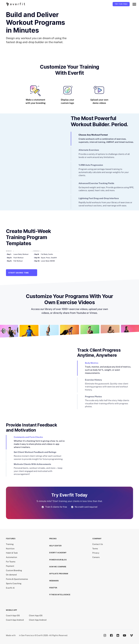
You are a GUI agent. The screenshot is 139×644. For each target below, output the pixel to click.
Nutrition (10, 549)
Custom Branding (14, 570)
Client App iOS (36, 616)
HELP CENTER (55, 546)
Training (10, 544)
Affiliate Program (59, 574)
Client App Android (38, 620)
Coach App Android (15, 620)
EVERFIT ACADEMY (58, 553)
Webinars (54, 581)
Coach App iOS (13, 616)
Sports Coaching (14, 583)
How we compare (58, 567)
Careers (96, 557)
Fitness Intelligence (60, 595)
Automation (11, 557)
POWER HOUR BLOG (58, 560)
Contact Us (98, 544)
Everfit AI (10, 588)
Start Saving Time (22, 273)
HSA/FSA (53, 588)
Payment (10, 566)
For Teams (11, 562)
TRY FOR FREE (121, 4)
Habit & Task (12, 553)
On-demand (11, 575)
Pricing (53, 539)
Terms (95, 549)
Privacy (96, 553)
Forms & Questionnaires (17, 579)
